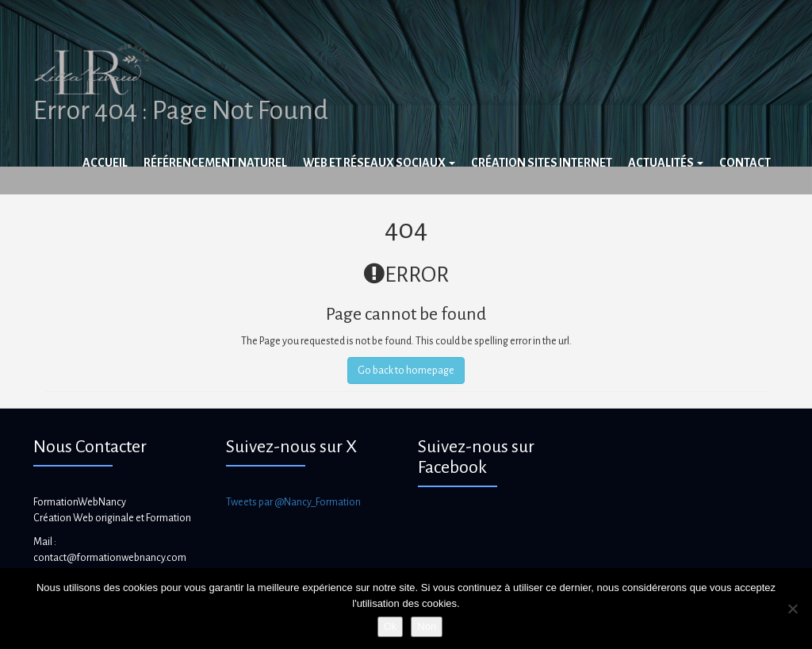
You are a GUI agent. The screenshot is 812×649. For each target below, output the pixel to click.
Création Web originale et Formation (112, 518)
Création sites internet (542, 163)
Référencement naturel (215, 163)
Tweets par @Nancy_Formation (293, 502)
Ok (391, 626)
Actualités (666, 163)
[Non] (792, 609)
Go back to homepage (406, 371)
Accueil (105, 163)
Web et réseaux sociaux (379, 163)
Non (427, 626)
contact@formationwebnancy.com (110, 558)
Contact (745, 163)
